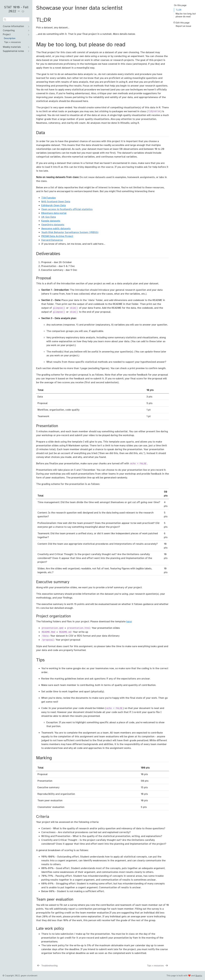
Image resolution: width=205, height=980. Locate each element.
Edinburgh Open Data (54, 205)
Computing (9, 30)
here (129, 621)
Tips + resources (12, 42)
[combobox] (16, 19)
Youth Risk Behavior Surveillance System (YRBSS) (70, 232)
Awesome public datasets (56, 228)
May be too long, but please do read (186, 15)
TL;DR (179, 10)
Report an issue (184, 26)
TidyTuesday (49, 198)
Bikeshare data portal (54, 213)
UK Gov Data (49, 217)
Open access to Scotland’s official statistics (67, 209)
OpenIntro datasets (53, 225)
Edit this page (183, 23)
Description (10, 38)
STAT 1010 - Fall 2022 (16, 9)
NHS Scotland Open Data (56, 202)
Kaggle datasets (51, 221)
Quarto (199, 976)
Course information (13, 26)
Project (7, 34)
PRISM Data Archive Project (57, 236)
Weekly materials (12, 47)
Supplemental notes (13, 51)
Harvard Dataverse (52, 240)
